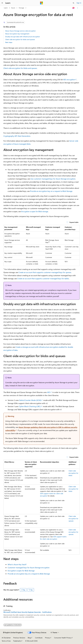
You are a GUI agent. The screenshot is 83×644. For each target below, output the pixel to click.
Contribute (39, 638)
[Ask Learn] (74, 8)
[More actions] (78, 8)
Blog (29, 638)
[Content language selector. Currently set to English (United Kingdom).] (13, 633)
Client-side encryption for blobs (73, 473)
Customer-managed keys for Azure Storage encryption (29, 567)
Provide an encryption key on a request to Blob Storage (51, 191)
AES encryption (69, 79)
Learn (6, 8)
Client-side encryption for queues (73, 519)
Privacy (47, 638)
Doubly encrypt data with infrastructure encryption (23, 37)
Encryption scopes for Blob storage (35, 211)
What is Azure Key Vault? (17, 564)
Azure (13, 8)
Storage (21, 8)
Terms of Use (6, 641)
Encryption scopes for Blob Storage (21, 571)
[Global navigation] (2, 3)
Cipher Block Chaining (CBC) (30, 406)
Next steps (9, 42)
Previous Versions (19, 638)
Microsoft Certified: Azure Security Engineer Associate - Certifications (28, 612)
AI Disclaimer (6, 638)
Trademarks (17, 641)
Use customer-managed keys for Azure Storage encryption (53, 179)
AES (49, 392)
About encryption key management (17, 34)
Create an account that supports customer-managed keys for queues (45, 272)
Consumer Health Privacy (63, 638)
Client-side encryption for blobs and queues (20, 39)
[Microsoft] (41, 3)
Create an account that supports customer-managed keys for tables (43, 278)
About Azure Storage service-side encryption (20, 31)
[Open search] (73, 3)
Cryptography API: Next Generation (17, 136)
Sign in (79, 3)
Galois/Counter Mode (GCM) (30, 400)
